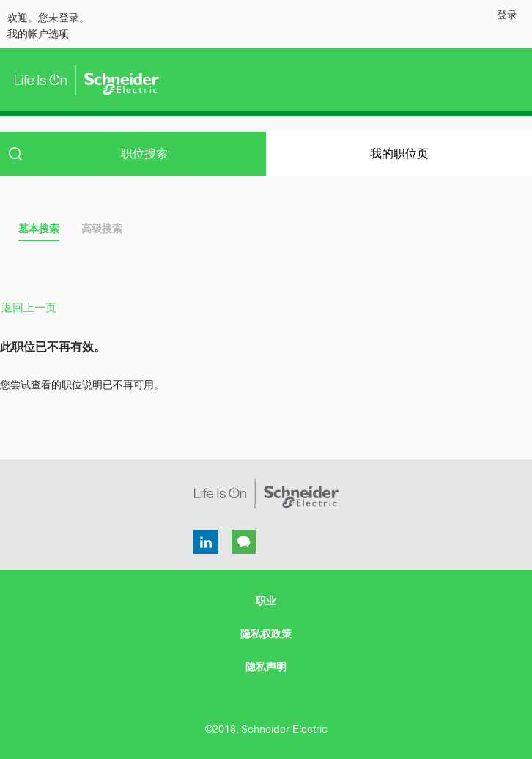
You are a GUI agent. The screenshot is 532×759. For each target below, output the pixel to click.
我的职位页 (399, 153)
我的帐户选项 (38, 34)
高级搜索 (102, 229)
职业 (266, 601)
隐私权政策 (266, 634)
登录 (507, 15)
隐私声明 (266, 667)
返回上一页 (29, 307)
